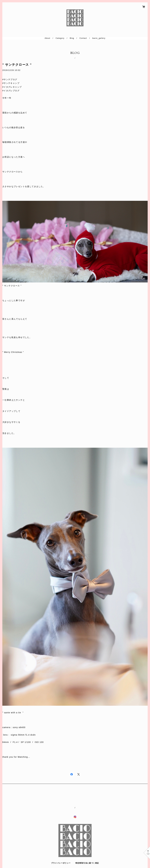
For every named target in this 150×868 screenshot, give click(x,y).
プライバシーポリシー (61, 863)
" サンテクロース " (17, 65)
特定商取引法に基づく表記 (87, 863)
